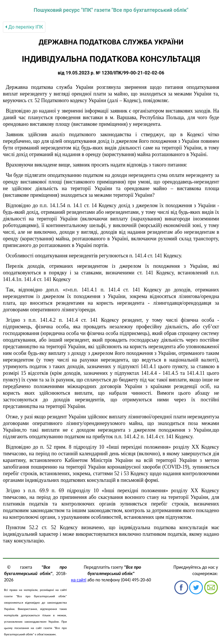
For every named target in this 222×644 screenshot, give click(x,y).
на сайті (79, 580)
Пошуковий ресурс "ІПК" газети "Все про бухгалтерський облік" (111, 10)
